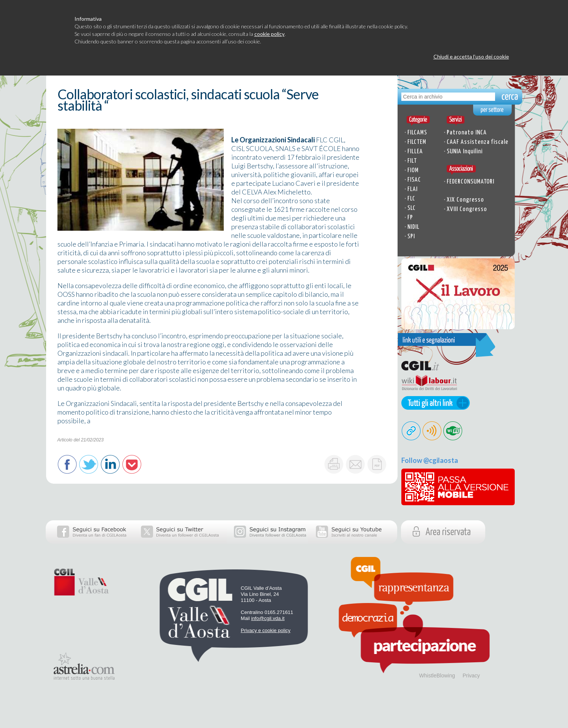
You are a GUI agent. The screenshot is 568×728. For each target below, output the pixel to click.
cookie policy (269, 34)
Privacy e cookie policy (266, 630)
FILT (412, 161)
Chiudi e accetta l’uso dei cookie (471, 56)
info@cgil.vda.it (268, 618)
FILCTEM (417, 142)
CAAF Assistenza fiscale (477, 142)
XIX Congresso (465, 200)
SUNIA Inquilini (465, 152)
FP (410, 218)
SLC (412, 208)
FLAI (412, 189)
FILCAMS (417, 133)
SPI (411, 237)
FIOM (413, 170)
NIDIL (413, 227)
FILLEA (415, 152)
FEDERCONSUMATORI (470, 182)
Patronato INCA (467, 133)
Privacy (471, 676)
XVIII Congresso (467, 209)
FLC (411, 199)
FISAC (414, 180)
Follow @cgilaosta (430, 460)
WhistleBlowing (437, 676)
